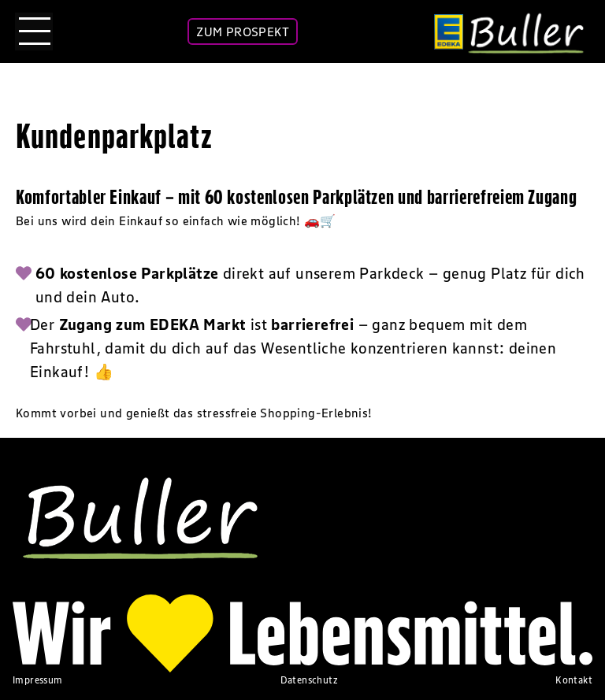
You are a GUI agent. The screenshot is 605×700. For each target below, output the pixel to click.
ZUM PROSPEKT (243, 31)
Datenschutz (309, 680)
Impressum (38, 680)
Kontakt (574, 680)
